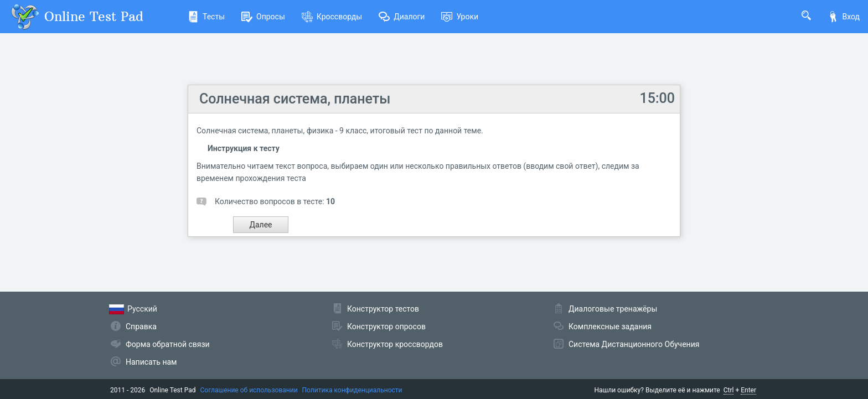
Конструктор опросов (386, 327)
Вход (844, 17)
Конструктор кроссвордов (395, 344)
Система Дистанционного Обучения (634, 344)
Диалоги (402, 17)
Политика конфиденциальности (352, 390)
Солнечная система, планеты (295, 99)
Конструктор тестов (383, 309)
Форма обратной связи (168, 344)
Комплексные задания (610, 327)
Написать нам (151, 362)
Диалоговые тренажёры (613, 309)
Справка (141, 327)
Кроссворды (332, 17)
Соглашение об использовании (249, 390)
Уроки (460, 17)
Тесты (206, 17)
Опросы (263, 17)
